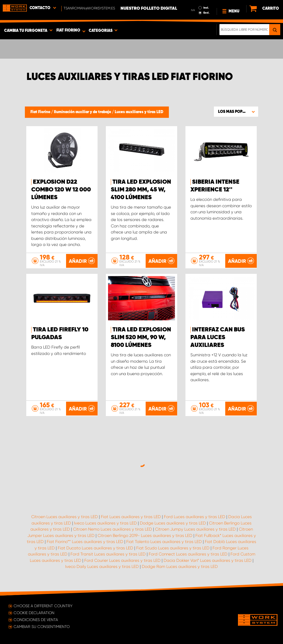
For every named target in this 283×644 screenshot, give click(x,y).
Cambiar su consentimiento (42, 627)
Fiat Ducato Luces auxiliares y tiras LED (95, 548)
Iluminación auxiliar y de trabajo (83, 112)
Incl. (206, 8)
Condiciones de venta (36, 620)
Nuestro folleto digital (149, 9)
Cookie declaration (34, 613)
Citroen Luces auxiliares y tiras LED (65, 517)
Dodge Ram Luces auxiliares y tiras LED (180, 567)
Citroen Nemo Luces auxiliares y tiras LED (112, 529)
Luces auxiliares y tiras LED (139, 112)
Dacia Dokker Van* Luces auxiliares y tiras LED (208, 560)
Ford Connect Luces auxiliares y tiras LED (188, 554)
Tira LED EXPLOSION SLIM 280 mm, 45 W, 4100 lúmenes (141, 190)
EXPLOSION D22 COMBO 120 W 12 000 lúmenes (61, 190)
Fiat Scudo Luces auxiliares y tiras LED (173, 548)
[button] (236, 111)
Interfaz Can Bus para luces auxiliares (218, 337)
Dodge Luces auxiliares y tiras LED (173, 523)
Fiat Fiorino (41, 112)
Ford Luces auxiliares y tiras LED (195, 517)
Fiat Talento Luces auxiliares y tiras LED (164, 542)
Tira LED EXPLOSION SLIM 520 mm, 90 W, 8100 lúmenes (141, 337)
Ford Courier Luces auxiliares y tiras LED (122, 560)
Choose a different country (43, 606)
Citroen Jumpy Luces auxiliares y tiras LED (195, 529)
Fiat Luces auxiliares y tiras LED (131, 517)
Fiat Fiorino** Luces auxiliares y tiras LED (85, 542)
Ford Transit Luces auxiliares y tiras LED (108, 554)
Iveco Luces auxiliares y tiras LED (105, 523)
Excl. (206, 13)
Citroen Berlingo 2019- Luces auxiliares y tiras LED (145, 536)
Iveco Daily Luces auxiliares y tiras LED (102, 567)
